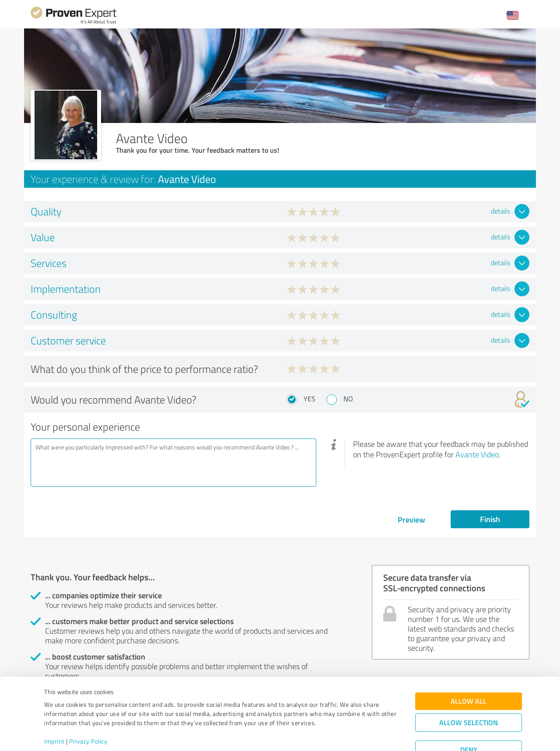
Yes (310, 399)
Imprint (54, 710)
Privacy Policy (88, 710)
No (348, 399)
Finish (490, 519)
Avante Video (477, 454)
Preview (411, 519)
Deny (469, 718)
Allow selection (469, 691)
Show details (335, 735)
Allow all (469, 670)
